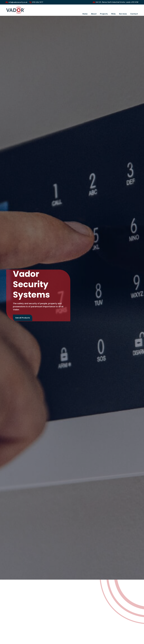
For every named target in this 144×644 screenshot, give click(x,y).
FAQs (113, 10)
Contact (134, 10)
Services (123, 10)
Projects (104, 10)
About (94, 10)
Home (85, 10)
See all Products (23, 318)
